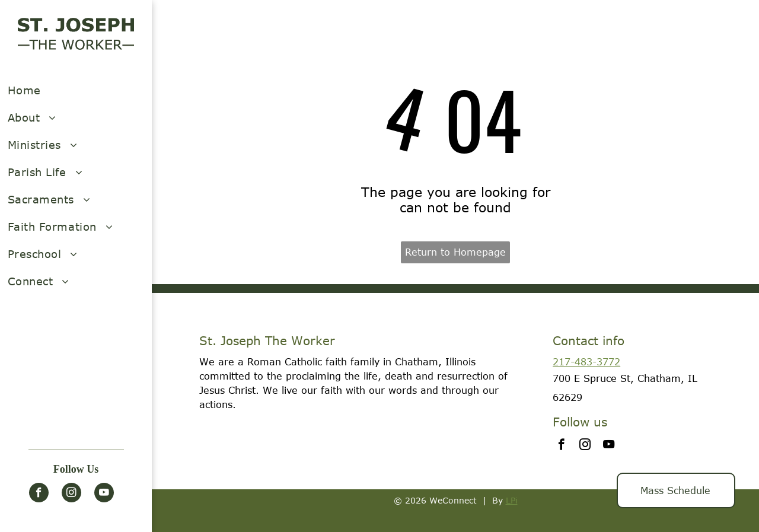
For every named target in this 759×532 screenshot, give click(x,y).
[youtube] (104, 494)
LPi (512, 500)
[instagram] (71, 494)
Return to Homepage (455, 252)
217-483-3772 (586, 362)
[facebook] (39, 494)
